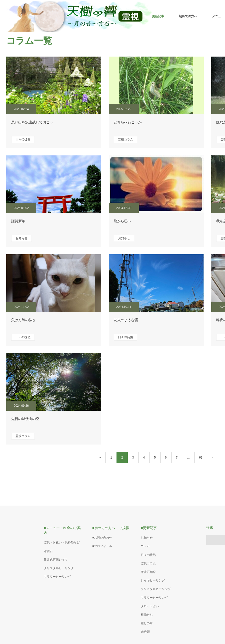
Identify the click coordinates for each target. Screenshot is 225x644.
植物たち (147, 615)
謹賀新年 (18, 221)
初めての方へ (188, 16)
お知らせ (21, 238)
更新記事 (158, 16)
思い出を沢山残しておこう (32, 122)
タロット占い (150, 606)
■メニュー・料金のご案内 (62, 530)
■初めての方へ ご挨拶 (111, 528)
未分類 (145, 632)
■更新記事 (149, 528)
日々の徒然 (23, 139)
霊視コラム (125, 139)
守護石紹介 (148, 572)
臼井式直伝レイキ (56, 560)
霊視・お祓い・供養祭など (62, 542)
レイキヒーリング (153, 580)
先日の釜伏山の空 (25, 419)
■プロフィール (102, 546)
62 (201, 458)
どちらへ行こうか (128, 122)
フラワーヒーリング (57, 577)
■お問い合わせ (102, 538)
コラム (145, 546)
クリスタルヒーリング (59, 568)
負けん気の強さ (23, 320)
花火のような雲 (126, 320)
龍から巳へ (122, 221)
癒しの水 (147, 623)
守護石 (48, 551)
